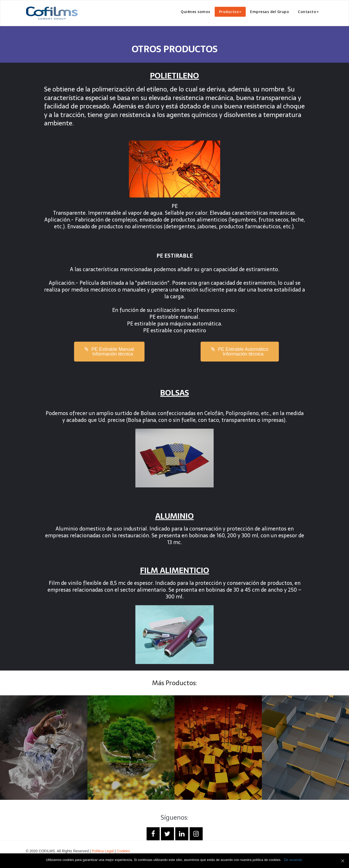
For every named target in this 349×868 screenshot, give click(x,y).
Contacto (308, 12)
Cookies (123, 851)
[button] (109, 352)
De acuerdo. (293, 860)
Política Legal (103, 851)
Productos (230, 12)
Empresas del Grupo (270, 12)
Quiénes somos (195, 12)
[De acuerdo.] (342, 861)
